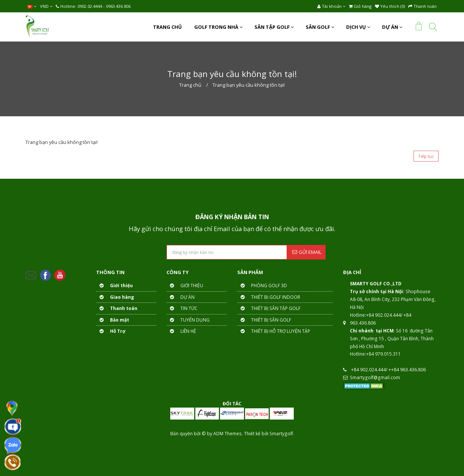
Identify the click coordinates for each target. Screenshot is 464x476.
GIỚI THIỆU (185, 285)
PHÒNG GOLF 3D (262, 285)
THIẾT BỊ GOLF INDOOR (269, 297)
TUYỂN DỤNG (188, 320)
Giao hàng (115, 297)
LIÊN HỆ (181, 331)
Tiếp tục (426, 156)
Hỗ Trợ (111, 331)
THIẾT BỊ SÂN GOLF (264, 320)
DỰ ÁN (181, 297)
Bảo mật (113, 320)
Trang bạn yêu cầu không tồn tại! (249, 85)
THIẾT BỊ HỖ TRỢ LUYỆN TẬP (274, 331)
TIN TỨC (182, 308)
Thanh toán (117, 308)
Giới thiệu (115, 285)
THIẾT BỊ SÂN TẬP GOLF (269, 308)
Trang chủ (190, 85)
